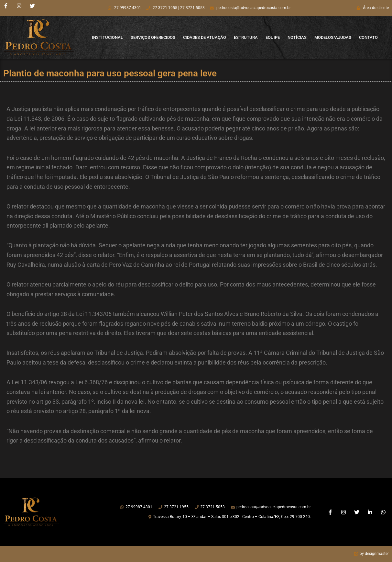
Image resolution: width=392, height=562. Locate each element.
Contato (368, 37)
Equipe (273, 37)
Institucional (107, 37)
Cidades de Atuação (205, 37)
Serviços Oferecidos (153, 37)
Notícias (297, 37)
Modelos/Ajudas (333, 37)
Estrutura (246, 37)
